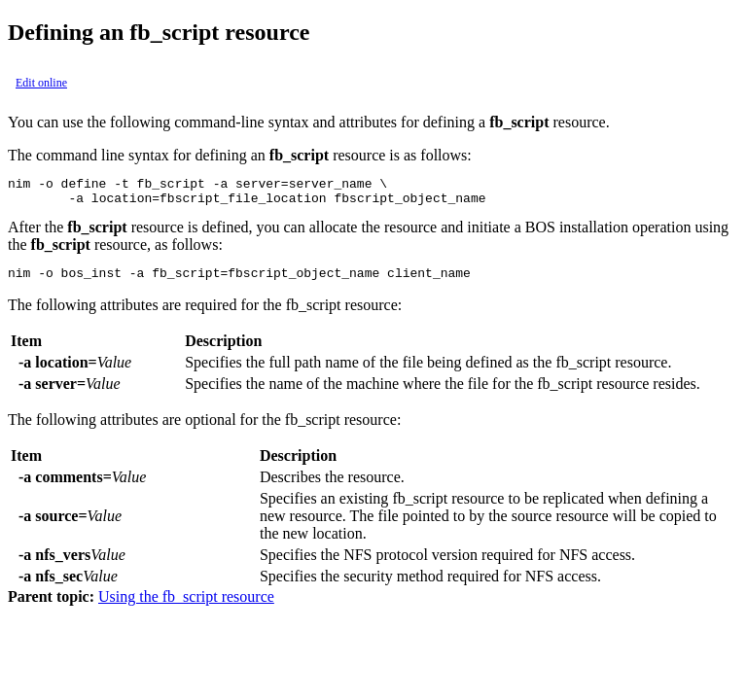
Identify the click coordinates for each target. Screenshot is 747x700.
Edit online (41, 83)
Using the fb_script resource (186, 605)
